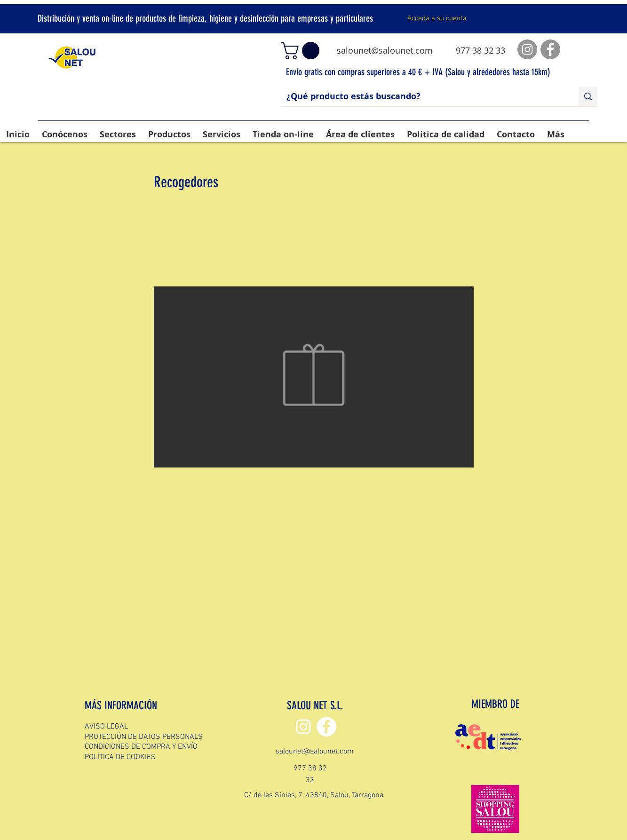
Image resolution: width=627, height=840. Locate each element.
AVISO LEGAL (106, 727)
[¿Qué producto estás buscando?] (423, 96)
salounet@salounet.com (385, 50)
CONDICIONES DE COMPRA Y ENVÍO (141, 747)
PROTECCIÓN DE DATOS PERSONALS (144, 737)
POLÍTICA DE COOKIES (120, 757)
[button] (302, 51)
